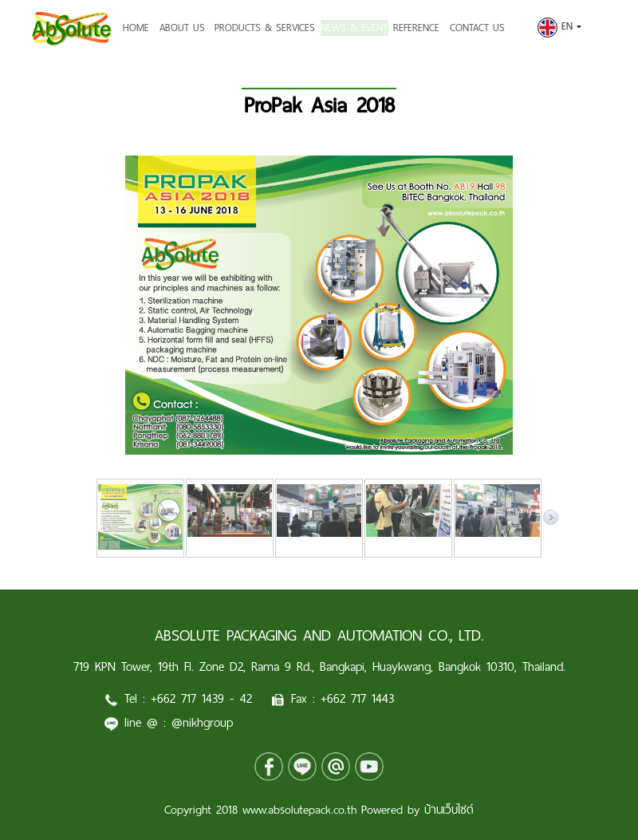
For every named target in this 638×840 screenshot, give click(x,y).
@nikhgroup (202, 722)
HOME (136, 28)
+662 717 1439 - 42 (201, 698)
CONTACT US (486, 28)
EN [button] (559, 26)
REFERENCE (426, 28)
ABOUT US (182, 28)
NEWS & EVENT (359, 28)
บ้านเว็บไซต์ (449, 810)
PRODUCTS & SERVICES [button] (265, 28)
